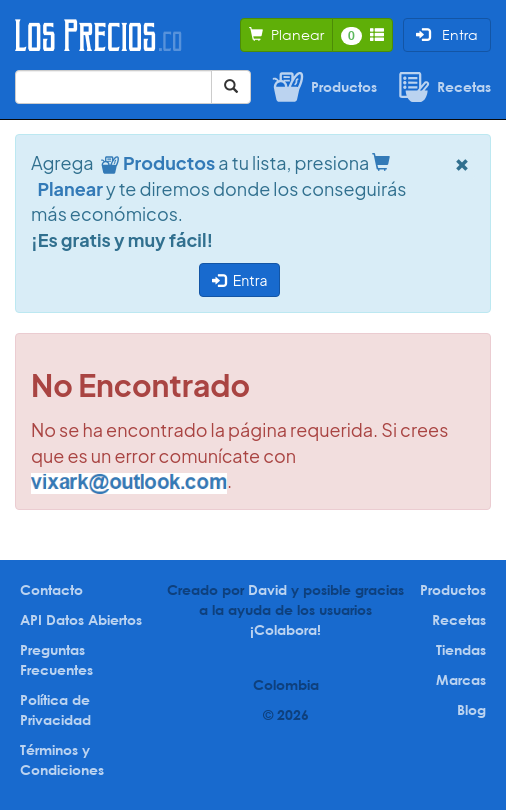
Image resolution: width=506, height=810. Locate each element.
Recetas (459, 619)
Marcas (461, 679)
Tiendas (461, 649)
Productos (453, 589)
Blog (471, 709)
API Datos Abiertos (81, 619)
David (267, 589)
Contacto (51, 589)
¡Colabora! (285, 629)
